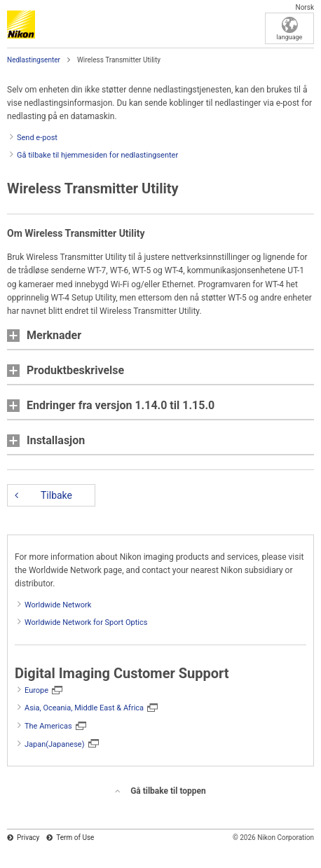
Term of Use (75, 838)
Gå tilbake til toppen (168, 791)
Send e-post (37, 138)
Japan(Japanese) (55, 744)
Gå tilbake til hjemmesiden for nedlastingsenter (97, 155)
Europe (36, 690)
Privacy (28, 838)
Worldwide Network (58, 605)
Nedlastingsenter (34, 60)
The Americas (48, 726)
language (290, 37)
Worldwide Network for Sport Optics (86, 622)
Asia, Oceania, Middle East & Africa (84, 708)
